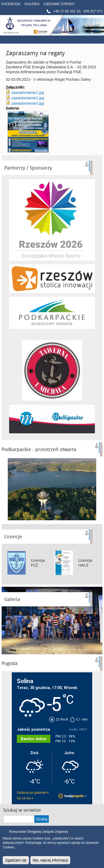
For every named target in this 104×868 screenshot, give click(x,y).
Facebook (11, 4)
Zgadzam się (16, 860)
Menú (92, 40)
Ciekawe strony (59, 4)
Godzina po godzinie (31, 793)
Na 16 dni (24, 798)
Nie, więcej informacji (50, 860)
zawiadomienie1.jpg (28, 93)
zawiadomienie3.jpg (28, 103)
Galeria (32, 4)
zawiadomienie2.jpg (28, 98)
